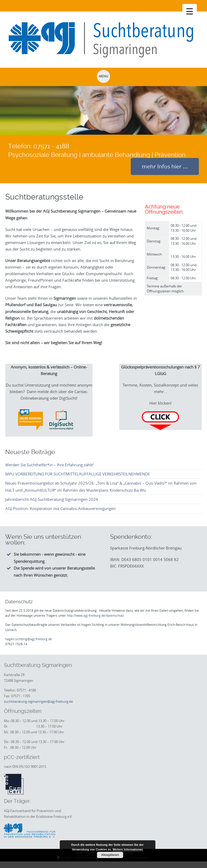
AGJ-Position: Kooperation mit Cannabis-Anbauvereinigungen (60, 508)
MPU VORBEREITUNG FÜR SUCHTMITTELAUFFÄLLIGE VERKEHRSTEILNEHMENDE (78, 474)
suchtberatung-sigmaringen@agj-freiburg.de (38, 701)
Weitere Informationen (128, 849)
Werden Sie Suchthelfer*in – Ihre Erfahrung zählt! (49, 465)
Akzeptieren (110, 855)
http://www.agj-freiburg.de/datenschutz (95, 615)
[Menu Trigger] (190, 11)
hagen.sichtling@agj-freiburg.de (29, 639)
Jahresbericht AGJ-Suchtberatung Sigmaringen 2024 (52, 499)
